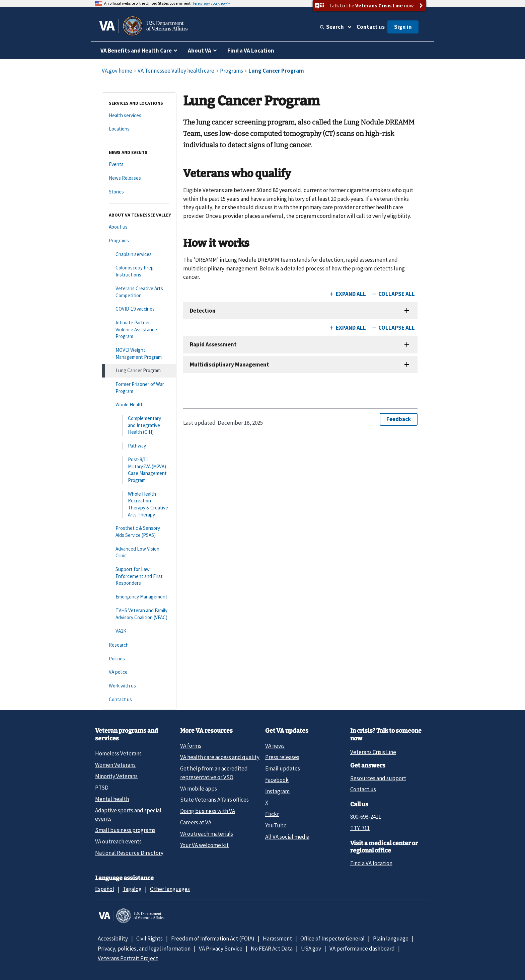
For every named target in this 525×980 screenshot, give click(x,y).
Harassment (277, 938)
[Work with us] (139, 686)
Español (105, 889)
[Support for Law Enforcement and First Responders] (139, 576)
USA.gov (311, 949)
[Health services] (139, 116)
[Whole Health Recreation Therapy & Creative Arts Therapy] (139, 505)
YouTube (276, 825)
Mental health (112, 799)
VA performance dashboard (362, 949)
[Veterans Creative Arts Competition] (139, 292)
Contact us (371, 27)
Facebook (277, 780)
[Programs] (139, 241)
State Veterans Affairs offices (214, 800)
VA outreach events (118, 841)
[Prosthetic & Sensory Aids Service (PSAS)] (139, 532)
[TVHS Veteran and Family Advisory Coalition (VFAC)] (139, 614)
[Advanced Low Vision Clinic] (139, 552)
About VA (200, 51)
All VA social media (287, 837)
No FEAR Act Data (272, 949)
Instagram (277, 791)
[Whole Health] (139, 405)
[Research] (139, 645)
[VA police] (139, 672)
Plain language (391, 938)
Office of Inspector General (332, 938)
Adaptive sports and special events (128, 814)
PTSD (102, 788)
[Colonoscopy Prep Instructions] (139, 271)
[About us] (139, 227)
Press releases (282, 757)
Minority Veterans (116, 776)
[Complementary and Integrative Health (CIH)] (139, 425)
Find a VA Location (251, 51)
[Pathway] (139, 446)
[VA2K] (139, 631)
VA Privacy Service (221, 949)
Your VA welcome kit (204, 845)
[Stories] (139, 192)
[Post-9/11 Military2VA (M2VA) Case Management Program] (139, 470)
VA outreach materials (207, 834)
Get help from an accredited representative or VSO (214, 773)
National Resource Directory (129, 853)
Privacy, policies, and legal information (144, 949)
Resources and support (378, 778)
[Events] (139, 165)
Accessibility (113, 938)
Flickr (272, 814)
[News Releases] (139, 178)
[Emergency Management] (139, 597)
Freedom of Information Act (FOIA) (213, 938)
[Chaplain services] (139, 255)
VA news (275, 746)
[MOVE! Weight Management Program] (139, 354)
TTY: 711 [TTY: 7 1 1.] (360, 828)
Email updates (283, 768)
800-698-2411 (366, 817)
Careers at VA (196, 822)
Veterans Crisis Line (373, 752)
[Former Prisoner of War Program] (139, 388)
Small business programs (125, 830)
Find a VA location (371, 863)
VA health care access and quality (220, 757)
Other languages (170, 889)
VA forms (191, 746)
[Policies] (139, 659)
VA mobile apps (199, 789)
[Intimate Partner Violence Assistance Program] (139, 330)
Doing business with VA (208, 811)
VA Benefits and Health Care (136, 51)
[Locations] (139, 129)
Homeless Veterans (118, 753)
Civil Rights (149, 938)
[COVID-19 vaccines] (139, 309)
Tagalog (132, 889)
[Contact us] (139, 700)
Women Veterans (115, 765)
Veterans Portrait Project (128, 958)
